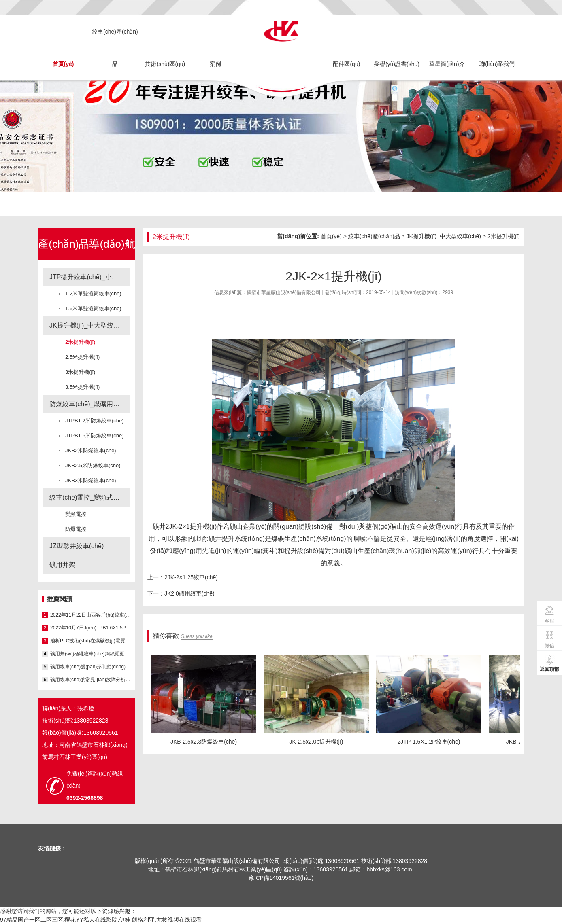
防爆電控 (76, 529)
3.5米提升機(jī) (82, 387)
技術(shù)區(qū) (165, 64)
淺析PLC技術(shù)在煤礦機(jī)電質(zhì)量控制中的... (91, 641)
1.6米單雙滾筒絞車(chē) (93, 308)
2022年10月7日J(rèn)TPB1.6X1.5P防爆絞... (91, 628)
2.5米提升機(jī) (82, 357)
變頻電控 (76, 514)
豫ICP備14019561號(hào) (281, 878)
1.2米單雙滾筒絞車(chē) (93, 294)
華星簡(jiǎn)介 (447, 64)
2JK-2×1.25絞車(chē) (191, 577)
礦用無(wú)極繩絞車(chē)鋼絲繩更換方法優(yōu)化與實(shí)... (91, 654)
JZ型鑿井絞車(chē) (77, 546)
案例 (215, 64)
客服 (550, 615)
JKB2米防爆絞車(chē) (91, 450)
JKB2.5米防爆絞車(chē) (93, 465)
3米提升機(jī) (80, 372)
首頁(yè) (63, 64)
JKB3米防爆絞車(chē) (91, 480)
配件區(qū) (346, 64)
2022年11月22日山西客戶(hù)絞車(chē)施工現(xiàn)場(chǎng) (91, 615)
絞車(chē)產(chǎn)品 (115, 48)
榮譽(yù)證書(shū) (397, 64)
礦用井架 (62, 565)
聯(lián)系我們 (497, 64)
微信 (550, 639)
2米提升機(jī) (80, 342)
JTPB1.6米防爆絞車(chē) (94, 436)
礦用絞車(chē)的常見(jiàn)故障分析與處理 (91, 680)
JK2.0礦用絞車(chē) (189, 593)
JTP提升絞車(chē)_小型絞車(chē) (90, 277)
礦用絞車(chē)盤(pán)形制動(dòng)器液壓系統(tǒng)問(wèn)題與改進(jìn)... (91, 667)
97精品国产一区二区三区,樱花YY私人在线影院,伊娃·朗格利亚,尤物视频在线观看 (101, 920)
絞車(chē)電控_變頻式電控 (88, 497)
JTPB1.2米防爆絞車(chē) (94, 421)
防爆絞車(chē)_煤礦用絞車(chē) (90, 404)
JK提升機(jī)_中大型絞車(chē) (90, 325)
